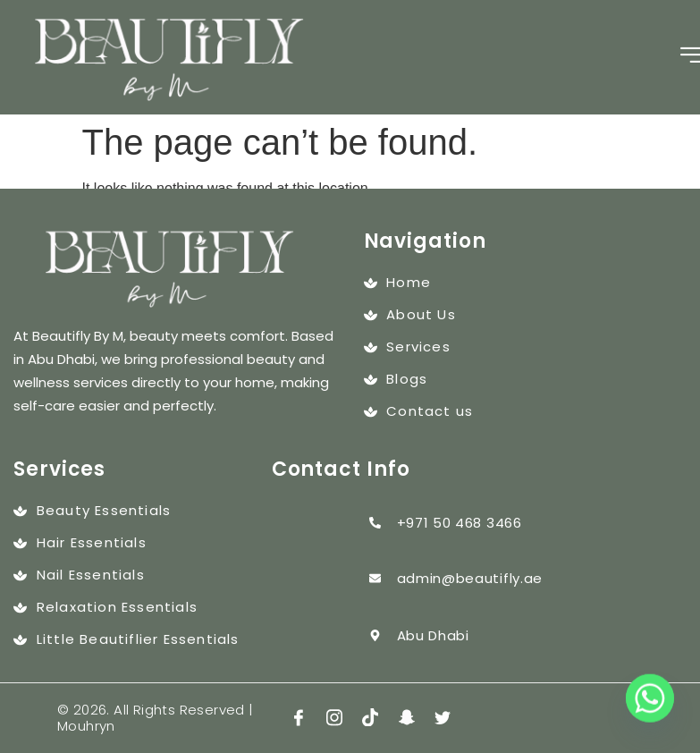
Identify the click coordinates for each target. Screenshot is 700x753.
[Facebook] (299, 719)
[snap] (407, 719)
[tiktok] (370, 719)
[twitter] (443, 719)
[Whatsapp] (650, 706)
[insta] (334, 719)
